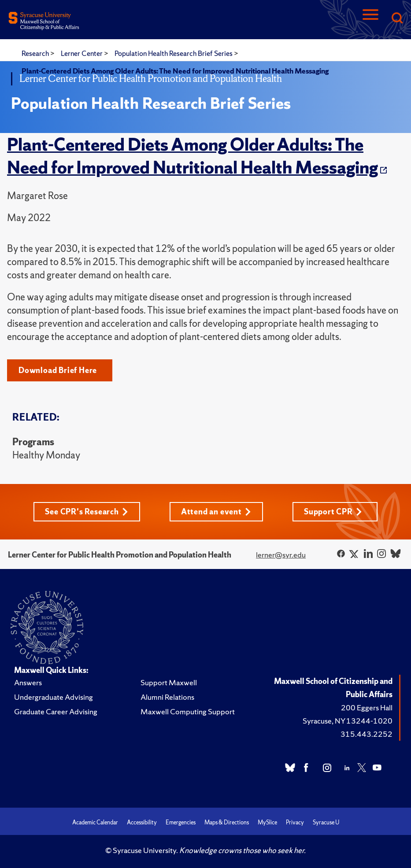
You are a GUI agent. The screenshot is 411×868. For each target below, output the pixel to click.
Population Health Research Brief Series (174, 53)
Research (36, 53)
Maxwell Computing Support (188, 711)
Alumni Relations (167, 697)
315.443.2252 (367, 734)
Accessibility (142, 822)
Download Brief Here (58, 370)
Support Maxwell (169, 682)
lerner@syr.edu (281, 555)
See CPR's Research (86, 512)
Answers (28, 682)
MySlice (267, 822)
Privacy (295, 822)
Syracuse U (326, 822)
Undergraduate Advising (54, 697)
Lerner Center (82, 53)
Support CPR (333, 512)
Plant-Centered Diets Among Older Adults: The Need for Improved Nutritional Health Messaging (193, 156)
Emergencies (181, 822)
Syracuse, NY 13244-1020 (348, 721)
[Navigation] (370, 19)
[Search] (397, 19)
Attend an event (216, 512)
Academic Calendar (95, 822)
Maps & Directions (227, 822)
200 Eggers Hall (367, 707)
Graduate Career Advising (56, 711)
